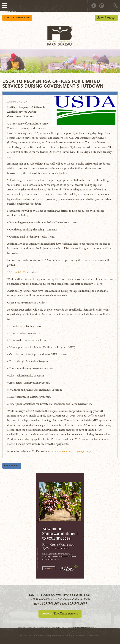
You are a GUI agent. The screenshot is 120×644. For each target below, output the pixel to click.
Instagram (102, 6)
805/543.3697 (78, 603)
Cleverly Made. (93, 636)
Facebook (94, 6)
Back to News (12, 466)
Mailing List (17, 17)
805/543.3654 (52, 603)
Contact (60, 613)
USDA (22, 272)
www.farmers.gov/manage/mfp (72, 451)
